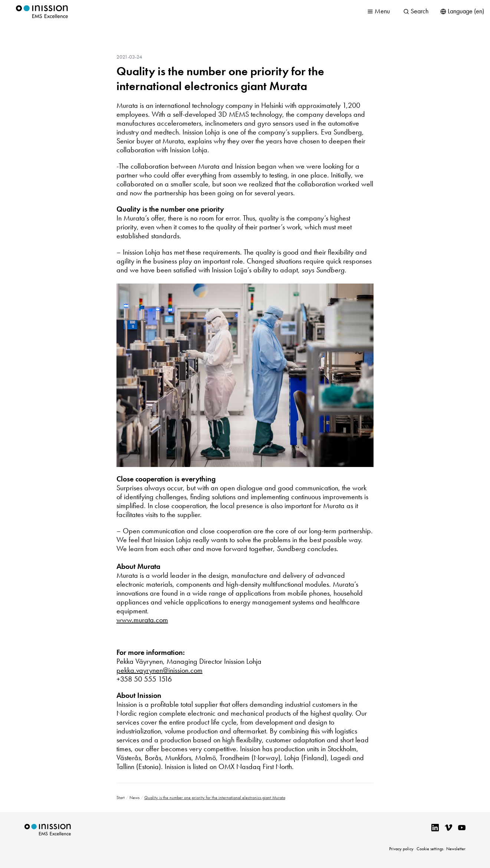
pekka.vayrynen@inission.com (160, 670)
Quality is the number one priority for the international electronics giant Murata (220, 79)
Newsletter (456, 849)
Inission (42, 12)
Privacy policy (401, 849)
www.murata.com (142, 620)
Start (121, 798)
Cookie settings (430, 849)
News (134, 798)
